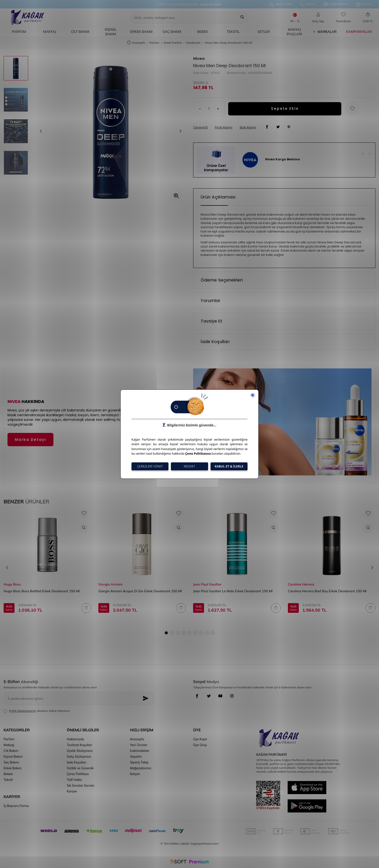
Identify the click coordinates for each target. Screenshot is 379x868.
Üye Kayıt (200, 739)
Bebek (203, 32)
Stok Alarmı (248, 127)
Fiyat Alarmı (224, 127)
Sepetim (136, 756)
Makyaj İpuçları (294, 32)
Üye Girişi (200, 745)
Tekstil (233, 32)
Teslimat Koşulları (79, 745)
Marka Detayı (30, 440)
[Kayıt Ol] (147, 698)
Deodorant (193, 43)
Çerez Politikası (78, 774)
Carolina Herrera (301, 584)
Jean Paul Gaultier (207, 584)
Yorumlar (211, 300)
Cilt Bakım (80, 32)
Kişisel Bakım (111, 32)
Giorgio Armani (110, 584)
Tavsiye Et (200, 127)
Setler (264, 32)
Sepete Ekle (285, 109)
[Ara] (242, 18)
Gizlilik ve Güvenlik (80, 768)
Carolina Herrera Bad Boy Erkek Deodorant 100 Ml (327, 591)
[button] (42, 131)
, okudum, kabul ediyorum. (37, 711)
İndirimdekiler (140, 751)
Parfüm (19, 32)
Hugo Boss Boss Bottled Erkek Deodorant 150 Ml (42, 591)
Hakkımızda (75, 739)
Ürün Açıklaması (218, 197)
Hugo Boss (12, 584)
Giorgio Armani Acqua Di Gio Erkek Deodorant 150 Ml (140, 591)
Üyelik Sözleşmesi (80, 751)
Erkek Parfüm (173, 43)
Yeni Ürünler (139, 745)
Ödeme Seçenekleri (222, 280)
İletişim (308, 4)
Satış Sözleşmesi (79, 756)
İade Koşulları (215, 342)
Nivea (199, 59)
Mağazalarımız (336, 4)
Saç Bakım (172, 32)
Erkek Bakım (141, 32)
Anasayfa (136, 43)
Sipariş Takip (281, 4)
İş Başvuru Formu (16, 806)
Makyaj (50, 32)
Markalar (325, 32)
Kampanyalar (359, 32)
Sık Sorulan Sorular (80, 785)
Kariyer (364, 4)
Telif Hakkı (74, 780)
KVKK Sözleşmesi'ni (22, 711)
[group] (111, 131)
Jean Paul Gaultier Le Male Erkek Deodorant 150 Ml (233, 591)
